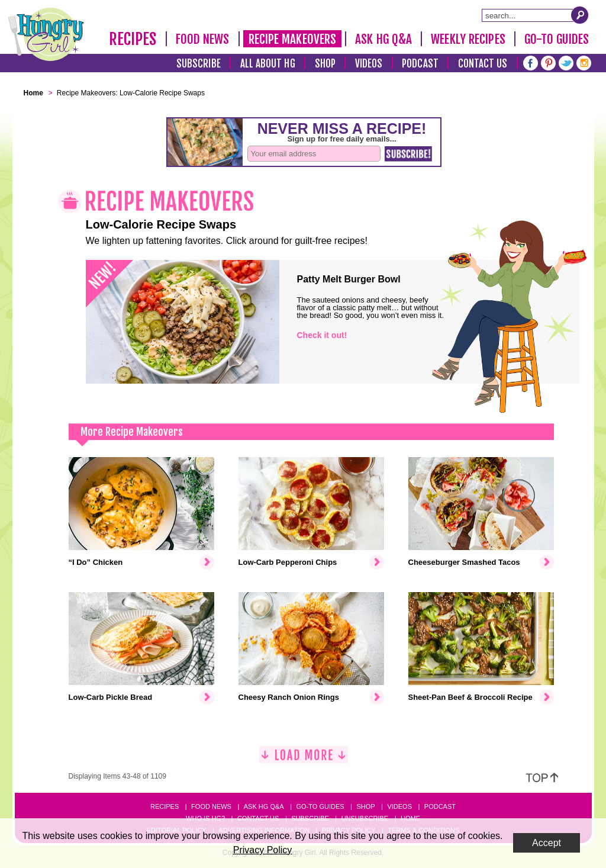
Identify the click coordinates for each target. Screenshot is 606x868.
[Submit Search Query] (580, 15)
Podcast (420, 64)
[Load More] (304, 759)
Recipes (133, 39)
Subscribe (199, 64)
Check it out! (322, 335)
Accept (547, 843)
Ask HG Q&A (383, 39)
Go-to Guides (320, 806)
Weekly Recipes (468, 39)
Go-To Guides (557, 39)
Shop (325, 64)
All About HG (268, 64)
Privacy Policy (263, 850)
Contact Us (483, 64)
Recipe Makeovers (293, 39)
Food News (203, 39)
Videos (369, 64)
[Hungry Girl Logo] (46, 34)
